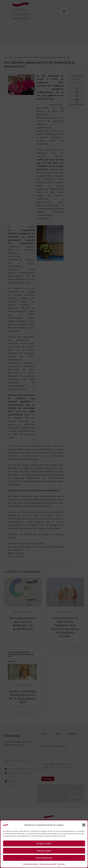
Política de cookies (31, 864)
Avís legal (61, 864)
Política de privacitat (48, 864)
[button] (84, 825)
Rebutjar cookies (44, 851)
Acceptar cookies (44, 843)
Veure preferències (44, 858)
